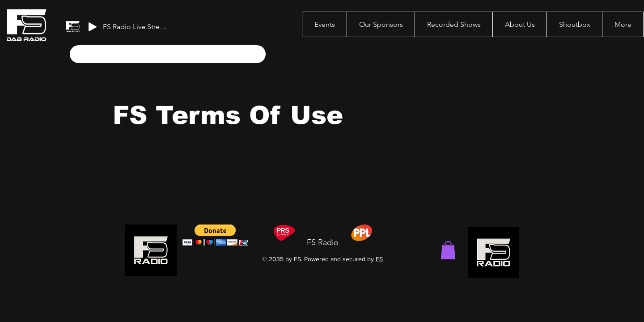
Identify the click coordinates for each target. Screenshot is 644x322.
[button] (448, 250)
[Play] (93, 27)
